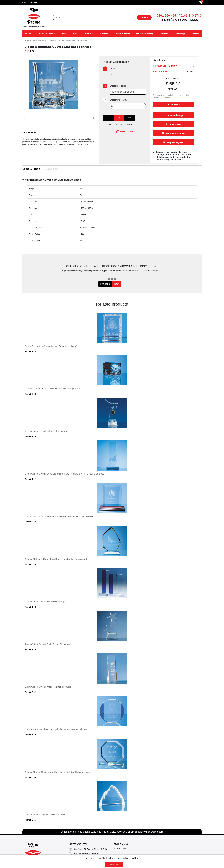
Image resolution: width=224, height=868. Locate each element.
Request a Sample (173, 133)
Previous (105, 284)
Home (27, 40)
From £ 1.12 (30, 735)
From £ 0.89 (30, 394)
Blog (35, 2)
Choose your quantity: (118, 100)
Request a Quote (173, 142)
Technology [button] (180, 34)
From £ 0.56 (30, 777)
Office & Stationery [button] (145, 34)
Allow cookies (114, 865)
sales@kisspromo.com (181, 19)
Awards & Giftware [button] (47, 34)
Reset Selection (124, 132)
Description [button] (29, 133)
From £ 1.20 (30, 437)
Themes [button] (195, 34)
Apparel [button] (29, 34)
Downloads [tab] (52, 169)
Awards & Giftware (39, 40)
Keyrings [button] (104, 34)
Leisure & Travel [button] (122, 34)
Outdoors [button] (164, 34)
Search (144, 18)
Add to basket (173, 105)
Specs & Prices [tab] (31, 169)
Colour (112, 69)
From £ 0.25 (30, 820)
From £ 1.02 (30, 479)
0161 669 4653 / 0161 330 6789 (179, 15)
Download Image (173, 115)
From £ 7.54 (30, 522)
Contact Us (27, 2)
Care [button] (75, 34)
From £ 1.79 (30, 649)
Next (117, 284)
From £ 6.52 (30, 692)
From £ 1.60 (30, 607)
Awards (51, 40)
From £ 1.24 (30, 351)
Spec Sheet (173, 124)
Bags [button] (64, 34)
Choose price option (118, 86)
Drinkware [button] (89, 34)
